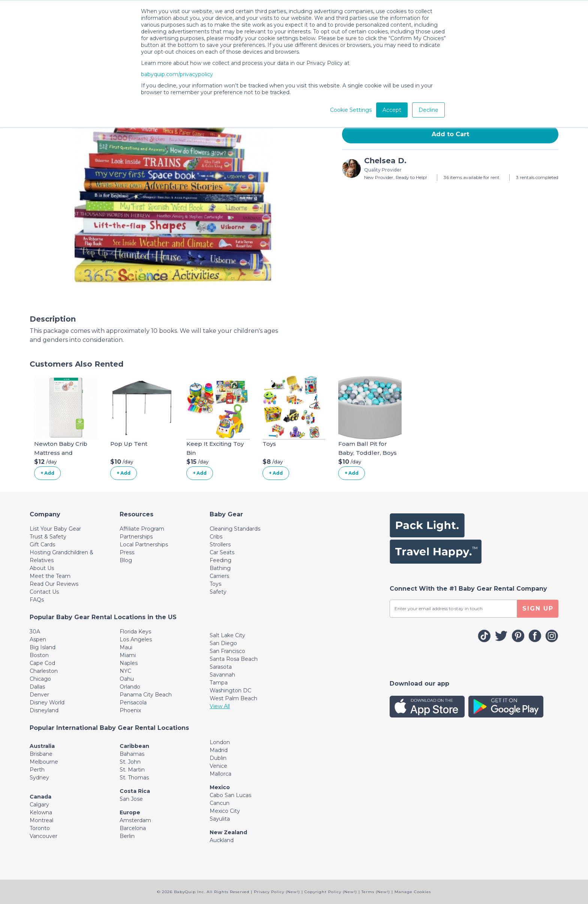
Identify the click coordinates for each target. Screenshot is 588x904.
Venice (218, 766)
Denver (39, 695)
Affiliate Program (142, 529)
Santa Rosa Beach (234, 659)
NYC (125, 671)
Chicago (40, 679)
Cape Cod (42, 663)
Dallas (37, 687)
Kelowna (41, 812)
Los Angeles (136, 639)
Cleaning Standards (235, 529)
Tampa (219, 683)
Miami (128, 655)
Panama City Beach (146, 695)
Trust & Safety (48, 537)
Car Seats (222, 552)
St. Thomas (134, 778)
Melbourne (44, 762)
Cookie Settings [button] (351, 110)
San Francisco (227, 651)
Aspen (38, 639)
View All (220, 706)
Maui (126, 647)
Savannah (222, 675)
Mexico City (225, 811)
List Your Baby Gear (55, 529)
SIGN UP (538, 608)
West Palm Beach (233, 698)
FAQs (37, 600)
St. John (130, 762)
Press (127, 552)
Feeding (220, 560)
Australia (42, 746)
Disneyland (44, 710)
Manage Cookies (413, 892)
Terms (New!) (376, 892)
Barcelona (133, 828)
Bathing (220, 568)
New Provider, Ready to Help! (395, 177)
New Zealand (228, 832)
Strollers (220, 545)
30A (35, 632)
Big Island (43, 647)
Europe (130, 812)
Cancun (220, 803)
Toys (269, 444)
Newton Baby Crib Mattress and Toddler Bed (61, 453)
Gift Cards (42, 545)
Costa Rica (135, 791)
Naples (129, 663)
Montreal (41, 820)
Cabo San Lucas (230, 795)
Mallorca (220, 774)
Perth (37, 770)
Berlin (127, 836)
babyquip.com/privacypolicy (177, 74)
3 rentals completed (537, 177)
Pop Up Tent (129, 444)
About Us (42, 568)
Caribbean (134, 746)
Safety (218, 592)
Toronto (40, 828)
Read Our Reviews (54, 584)
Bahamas (132, 754)
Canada (40, 797)
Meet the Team (50, 576)
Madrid (219, 750)
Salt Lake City (227, 635)
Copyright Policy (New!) (331, 892)
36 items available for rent (472, 177)
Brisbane (41, 754)
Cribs (216, 537)
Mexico (220, 787)
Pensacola (133, 702)
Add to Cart (450, 134)
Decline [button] (428, 110)
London (220, 742)
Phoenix (130, 710)
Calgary (39, 805)
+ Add (47, 473)
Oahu (127, 679)
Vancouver (43, 836)
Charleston (44, 671)
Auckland (222, 840)
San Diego (223, 643)
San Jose (131, 799)
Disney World (47, 702)
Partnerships (136, 537)
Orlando (130, 687)
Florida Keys (135, 632)
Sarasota (221, 667)
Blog (126, 560)
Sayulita (220, 819)
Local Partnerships (144, 545)
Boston (39, 655)
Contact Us (44, 592)
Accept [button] (392, 110)
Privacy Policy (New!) (277, 892)
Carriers (219, 576)
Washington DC (230, 690)
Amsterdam (135, 820)
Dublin (218, 758)
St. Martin (132, 770)
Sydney (39, 778)
